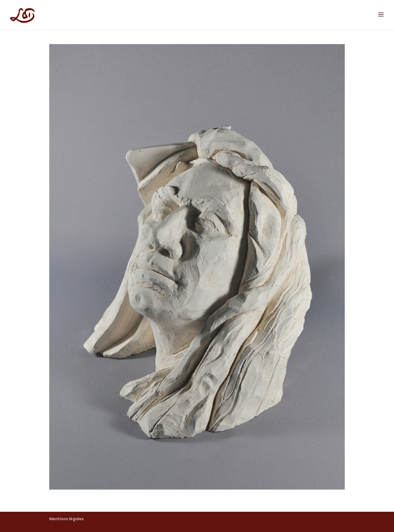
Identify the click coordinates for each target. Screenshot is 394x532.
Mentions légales (66, 519)
